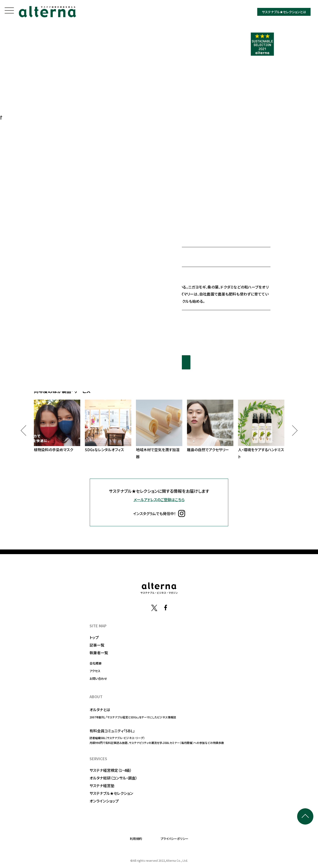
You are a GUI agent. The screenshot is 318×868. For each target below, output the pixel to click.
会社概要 (96, 663)
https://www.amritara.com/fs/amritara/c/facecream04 (118, 319)
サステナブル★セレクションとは (284, 12)
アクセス (95, 671)
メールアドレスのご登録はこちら (159, 500)
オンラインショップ (104, 801)
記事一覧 (97, 645)
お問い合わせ (98, 679)
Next (292, 430)
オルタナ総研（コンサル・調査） (113, 778)
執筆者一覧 (99, 653)
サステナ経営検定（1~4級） (111, 770)
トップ (94, 637)
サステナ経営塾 (102, 786)
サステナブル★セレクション (111, 793)
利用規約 (136, 839)
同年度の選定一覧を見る (159, 362)
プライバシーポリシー (174, 839)
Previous (26, 430)
